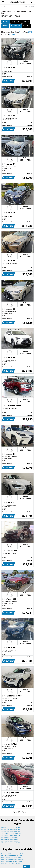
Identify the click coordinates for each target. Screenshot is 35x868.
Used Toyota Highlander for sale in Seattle (13, 854)
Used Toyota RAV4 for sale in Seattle (11, 858)
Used (6, 22)
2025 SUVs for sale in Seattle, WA (11, 828)
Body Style (16, 22)
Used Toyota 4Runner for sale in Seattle (12, 859)
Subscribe (31, 7)
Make (26, 22)
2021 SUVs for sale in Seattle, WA (11, 837)
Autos (3, 7)
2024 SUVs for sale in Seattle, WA (11, 830)
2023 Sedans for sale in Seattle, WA (11, 833)
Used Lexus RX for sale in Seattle (10, 863)
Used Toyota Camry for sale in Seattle (12, 856)
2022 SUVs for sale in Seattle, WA (11, 835)
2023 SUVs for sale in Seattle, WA (11, 832)
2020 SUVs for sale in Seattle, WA (11, 839)
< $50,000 (16, 26)
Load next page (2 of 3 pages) (17, 812)
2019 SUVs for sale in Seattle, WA (11, 841)
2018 (5, 26)
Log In (26, 7)
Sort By (27, 26)
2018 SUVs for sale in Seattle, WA (11, 843)
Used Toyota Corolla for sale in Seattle (12, 861)
